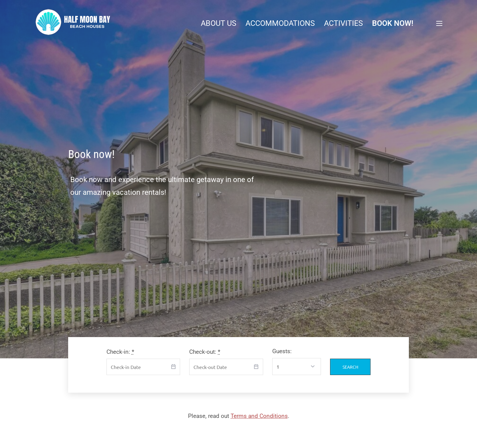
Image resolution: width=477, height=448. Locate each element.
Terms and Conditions (259, 416)
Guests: (282, 351)
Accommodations (280, 23)
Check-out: (205, 352)
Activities (343, 23)
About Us (219, 23)
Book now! (393, 23)
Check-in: (120, 352)
